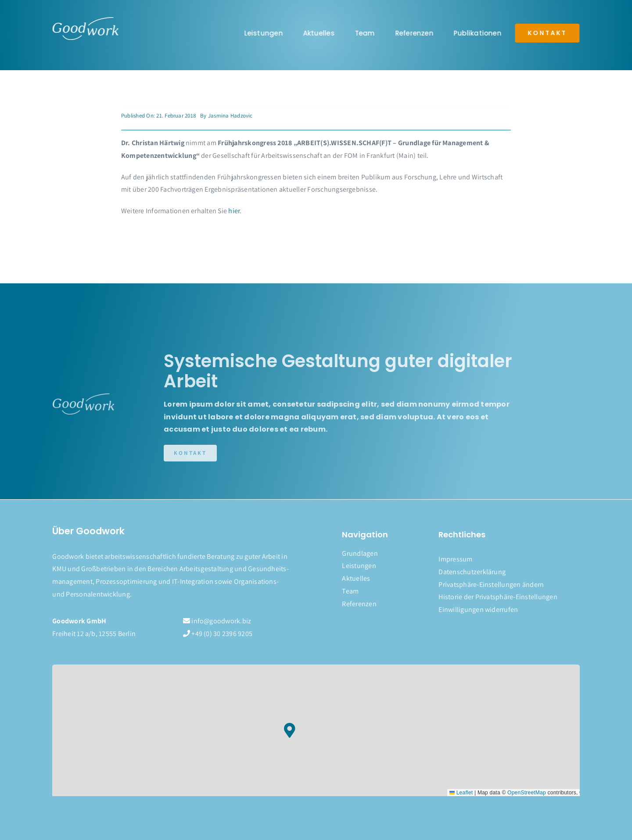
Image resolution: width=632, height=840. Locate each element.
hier (234, 211)
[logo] (85, 20)
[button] (509, 585)
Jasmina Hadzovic (230, 116)
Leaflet (461, 793)
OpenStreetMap (527, 793)
